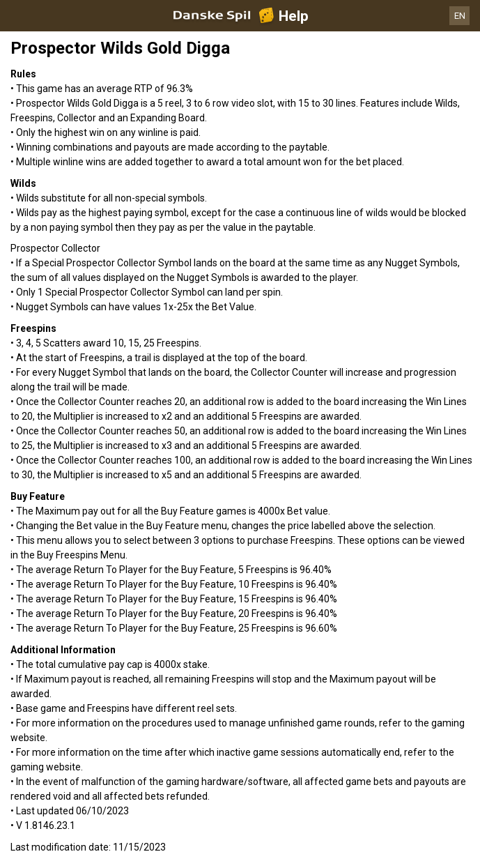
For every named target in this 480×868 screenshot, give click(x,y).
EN (460, 16)
